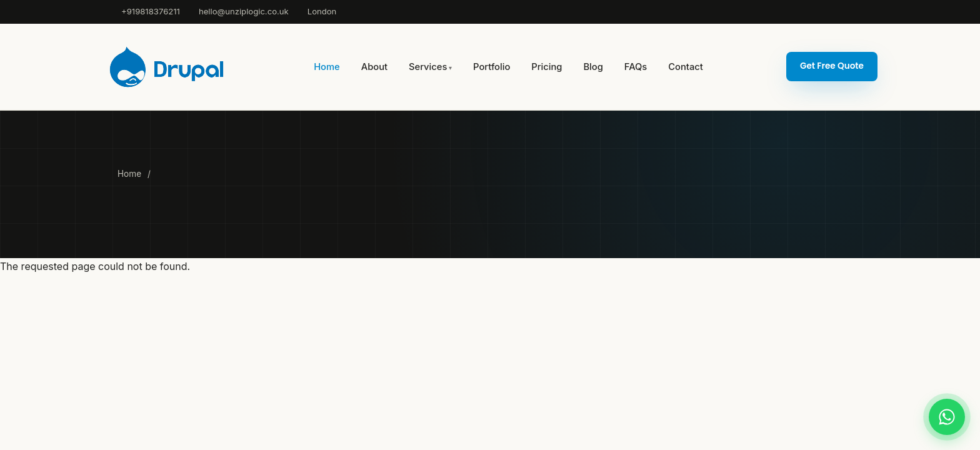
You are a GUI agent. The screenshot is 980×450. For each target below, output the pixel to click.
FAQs (636, 67)
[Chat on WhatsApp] (947, 417)
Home (327, 67)
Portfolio (492, 67)
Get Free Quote (832, 66)
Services (428, 67)
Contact (685, 67)
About (374, 67)
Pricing (547, 67)
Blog (593, 67)
